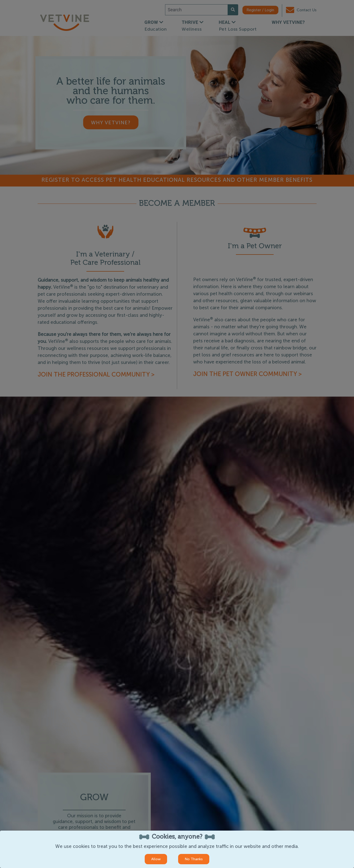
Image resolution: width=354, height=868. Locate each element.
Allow (156, 859)
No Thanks (194, 859)
